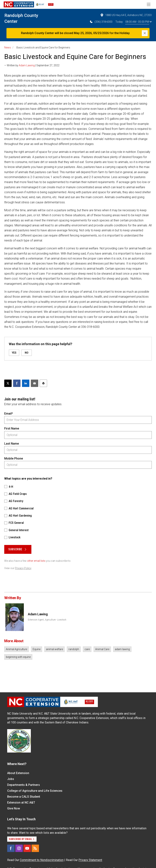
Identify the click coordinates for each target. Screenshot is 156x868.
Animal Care (102, 649)
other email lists (36, 561)
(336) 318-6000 (101, 22)
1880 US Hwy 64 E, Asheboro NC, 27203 (126, 15)
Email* (9, 414)
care (87, 649)
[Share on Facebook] (17, 383)
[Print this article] (43, 383)
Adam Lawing (27, 65)
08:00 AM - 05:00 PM (138, 22)
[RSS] (35, 848)
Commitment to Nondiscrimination (42, 860)
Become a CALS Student (24, 797)
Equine (37, 649)
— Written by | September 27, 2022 (32, 65)
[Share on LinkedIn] (26, 383)
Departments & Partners (24, 785)
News (8, 48)
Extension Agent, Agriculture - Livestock (47, 620)
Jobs (11, 779)
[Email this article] (35, 383)
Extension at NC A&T (21, 803)
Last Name (12, 444)
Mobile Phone (14, 458)
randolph (74, 649)
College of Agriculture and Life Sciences (35, 791)
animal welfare (54, 649)
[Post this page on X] (8, 383)
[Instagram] (19, 848)
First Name (12, 428)
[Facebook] (11, 848)
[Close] (145, 33)
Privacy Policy (23, 568)
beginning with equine (18, 657)
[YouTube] (27, 848)
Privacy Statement (90, 860)
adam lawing (122, 649)
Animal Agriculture (17, 649)
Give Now (14, 808)
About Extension (18, 773)
